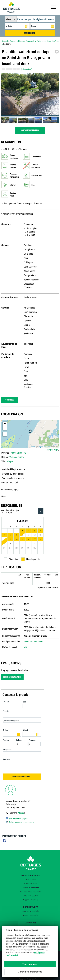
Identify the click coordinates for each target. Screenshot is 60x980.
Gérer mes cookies (31, 896)
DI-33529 (7, 44)
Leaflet (34, 447)
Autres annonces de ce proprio (21, 822)
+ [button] (5, 424)
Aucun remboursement (34, 641)
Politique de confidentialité (31, 891)
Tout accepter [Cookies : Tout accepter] (30, 964)
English (26, 900)
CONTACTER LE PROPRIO (30, 131)
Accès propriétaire (31, 915)
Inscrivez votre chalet (31, 911)
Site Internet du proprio (18, 819)
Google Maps (52, 449)
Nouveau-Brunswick (20, 453)
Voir (26, 647)
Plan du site (31, 879)
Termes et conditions (31, 887)
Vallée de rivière (17, 457)
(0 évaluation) (26, 69)
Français (34, 900)
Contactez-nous (31, 883)
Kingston (11, 461)
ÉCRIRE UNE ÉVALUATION (12, 677)
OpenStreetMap (45, 447)
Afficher (21, 813)
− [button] (5, 428)
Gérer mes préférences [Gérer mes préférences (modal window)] (30, 972)
